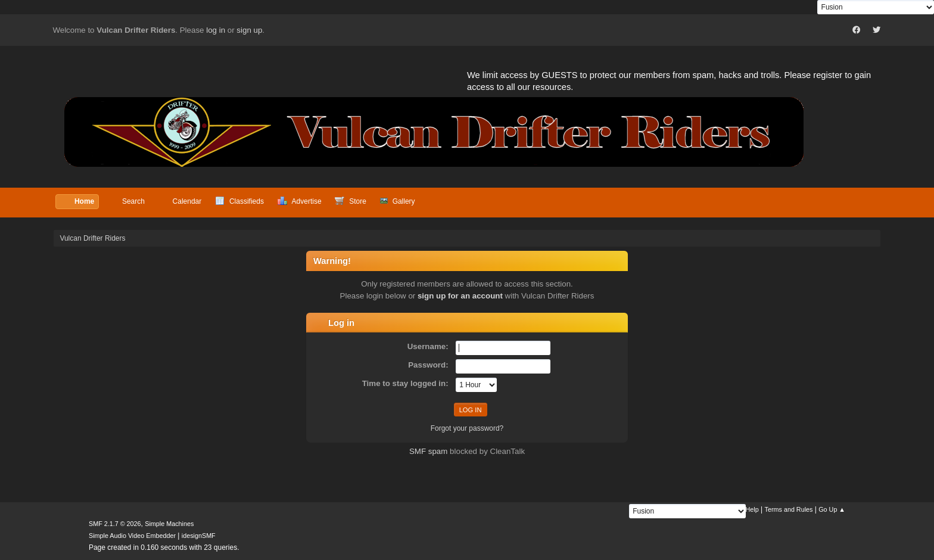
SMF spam (428, 451)
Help (752, 509)
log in (216, 30)
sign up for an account (460, 296)
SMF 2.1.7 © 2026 (115, 524)
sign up (249, 30)
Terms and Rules (789, 509)
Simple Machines (169, 524)
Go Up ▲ (832, 509)
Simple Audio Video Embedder (132, 536)
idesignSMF (199, 536)
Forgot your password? (467, 428)
